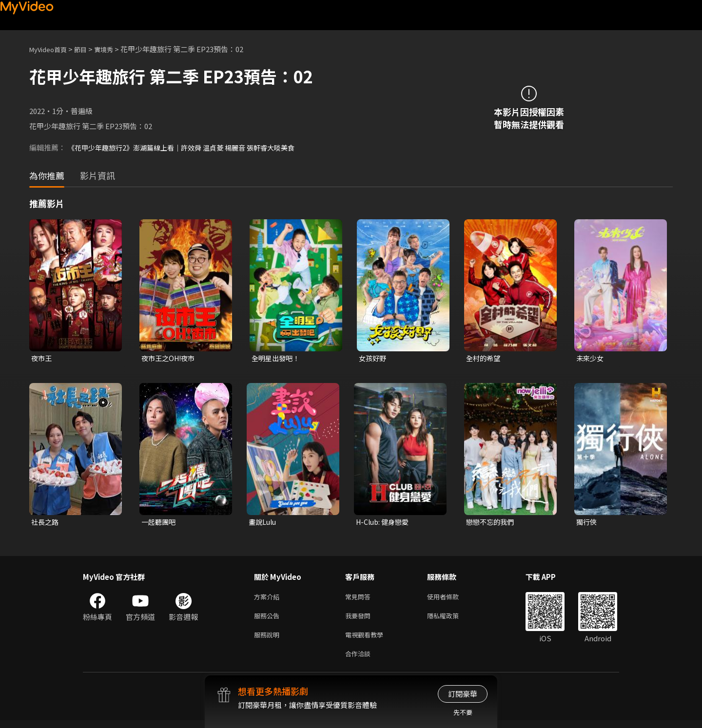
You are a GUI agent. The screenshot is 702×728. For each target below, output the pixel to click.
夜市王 (42, 358)
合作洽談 (360, 661)
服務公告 (269, 620)
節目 (88, 49)
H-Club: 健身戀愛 (384, 523)
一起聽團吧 (160, 523)
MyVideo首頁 (51, 49)
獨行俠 (587, 523)
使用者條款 (451, 599)
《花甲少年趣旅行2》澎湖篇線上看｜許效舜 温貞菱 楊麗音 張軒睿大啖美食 (189, 147)
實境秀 (114, 49)
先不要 (463, 712)
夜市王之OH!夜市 (170, 358)
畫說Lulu (263, 523)
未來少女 (591, 358)
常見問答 (360, 599)
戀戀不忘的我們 (492, 523)
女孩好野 (373, 358)
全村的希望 (484, 358)
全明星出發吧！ (277, 358)
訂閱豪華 (463, 694)
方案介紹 (269, 599)
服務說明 (269, 640)
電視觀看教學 (367, 640)
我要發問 (360, 620)
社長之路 (46, 523)
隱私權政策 (451, 620)
